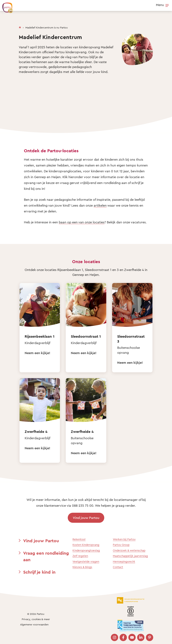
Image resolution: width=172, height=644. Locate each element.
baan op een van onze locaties (82, 222)
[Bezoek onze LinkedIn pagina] (141, 637)
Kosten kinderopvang (86, 545)
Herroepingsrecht (124, 561)
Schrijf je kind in (39, 572)
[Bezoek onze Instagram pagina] (114, 637)
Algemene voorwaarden (34, 624)
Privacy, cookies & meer (36, 619)
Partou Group (121, 545)
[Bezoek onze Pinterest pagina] (150, 637)
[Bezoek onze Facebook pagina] (123, 637)
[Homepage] (20, 27)
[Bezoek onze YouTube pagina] (132, 637)
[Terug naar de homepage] (6, 6)
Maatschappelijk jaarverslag (130, 556)
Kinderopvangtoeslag (86, 550)
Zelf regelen (80, 556)
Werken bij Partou (124, 539)
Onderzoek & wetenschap (129, 550)
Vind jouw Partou (86, 518)
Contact (118, 567)
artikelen (100, 205)
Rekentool (79, 539)
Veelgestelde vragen (86, 561)
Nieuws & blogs (82, 567)
